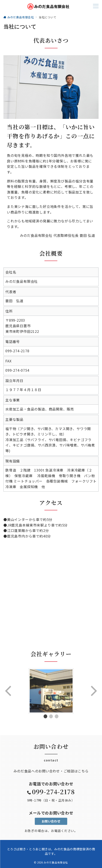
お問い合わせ (51, 821)
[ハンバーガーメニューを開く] (96, 6)
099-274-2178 (53, 792)
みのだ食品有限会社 (56, 862)
